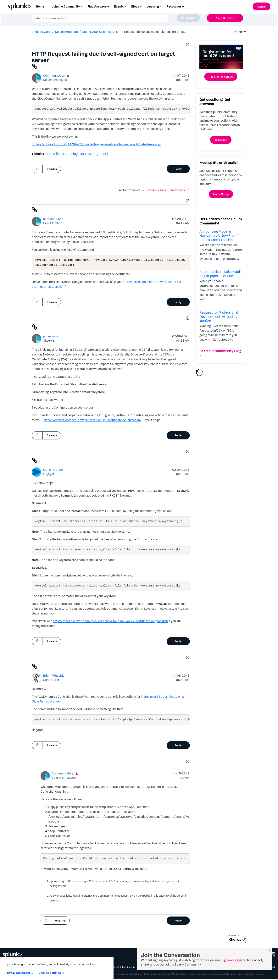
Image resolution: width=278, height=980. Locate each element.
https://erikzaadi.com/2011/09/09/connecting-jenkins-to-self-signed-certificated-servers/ (96, 144)
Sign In (261, 6)
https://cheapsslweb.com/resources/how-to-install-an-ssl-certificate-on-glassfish (110, 622)
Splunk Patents (127, 968)
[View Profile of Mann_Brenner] (53, 470)
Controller (53, 154)
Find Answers (41, 32)
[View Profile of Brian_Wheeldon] (55, 676)
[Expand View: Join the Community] (81, 6)
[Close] (108, 962)
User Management (94, 154)
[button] (187, 45)
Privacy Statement (18, 973)
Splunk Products (66, 32)
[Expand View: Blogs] (141, 6)
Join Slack (221, 140)
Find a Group (221, 194)
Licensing (70, 154)
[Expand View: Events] (125, 6)
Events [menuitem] (119, 6)
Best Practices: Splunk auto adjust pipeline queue (221, 274)
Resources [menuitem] (174, 6)
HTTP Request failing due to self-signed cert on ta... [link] (151, 32)
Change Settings (50, 973)
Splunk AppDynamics (97, 32)
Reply (178, 169)
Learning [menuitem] (153, 6)
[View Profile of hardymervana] (53, 219)
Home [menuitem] (40, 6)
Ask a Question (225, 18)
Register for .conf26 (221, 77)
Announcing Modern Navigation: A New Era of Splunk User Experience (219, 235)
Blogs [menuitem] (135, 6)
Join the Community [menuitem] (66, 6)
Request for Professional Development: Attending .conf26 (219, 316)
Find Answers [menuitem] (97, 6)
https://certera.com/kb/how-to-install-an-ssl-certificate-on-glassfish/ (92, 421)
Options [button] (237, 32)
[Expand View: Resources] (183, 6)
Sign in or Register (234, 960)
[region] (57, 968)
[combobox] (116, 18)
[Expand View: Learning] (160, 6)
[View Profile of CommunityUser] (54, 75)
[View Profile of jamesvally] (50, 337)
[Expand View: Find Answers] (108, 6)
